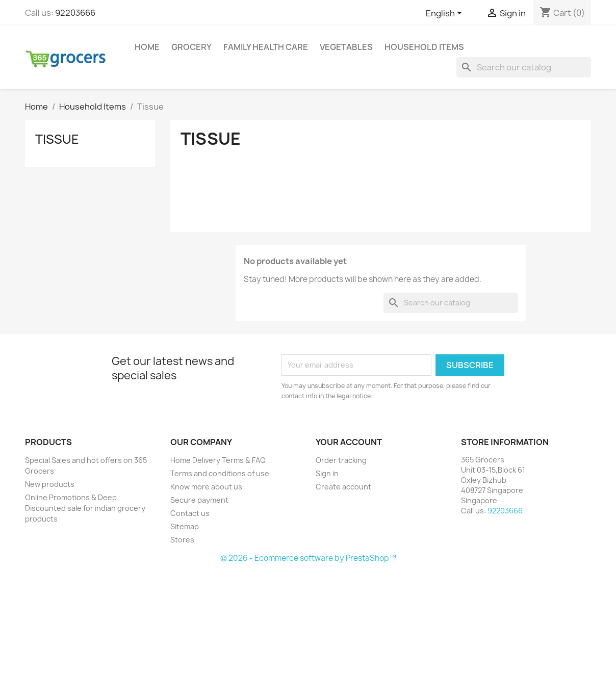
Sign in (327, 473)
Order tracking (341, 460)
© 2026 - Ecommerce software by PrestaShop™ (308, 558)
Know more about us (206, 487)
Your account (349, 442)
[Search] (524, 67)
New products (50, 484)
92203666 (75, 13)
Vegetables (346, 47)
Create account (343, 487)
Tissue (57, 139)
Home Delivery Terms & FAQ (218, 460)
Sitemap (185, 526)
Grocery (191, 47)
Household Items (424, 47)
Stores (182, 540)
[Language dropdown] (446, 14)
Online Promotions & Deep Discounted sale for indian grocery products (85, 508)
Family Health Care (266, 47)
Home (147, 47)
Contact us (190, 513)
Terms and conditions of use (220, 473)
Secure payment (199, 500)
